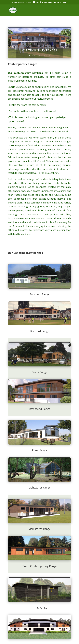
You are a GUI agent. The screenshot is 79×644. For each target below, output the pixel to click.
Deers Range (40, 372)
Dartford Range (40, 331)
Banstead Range (39, 294)
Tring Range (39, 608)
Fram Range (39, 450)
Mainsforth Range (40, 529)
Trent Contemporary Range (40, 566)
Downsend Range (40, 409)
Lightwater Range (39, 488)
